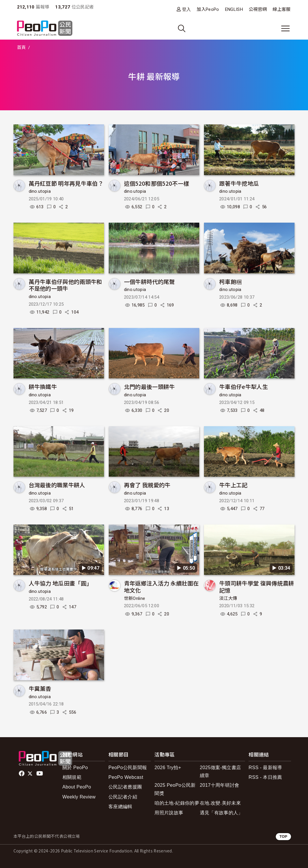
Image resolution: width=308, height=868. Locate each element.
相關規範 (72, 777)
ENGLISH (234, 9)
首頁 (22, 48)
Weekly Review (79, 797)
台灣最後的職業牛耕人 (57, 485)
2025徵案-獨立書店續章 (220, 771)
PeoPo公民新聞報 (128, 768)
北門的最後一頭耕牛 (149, 386)
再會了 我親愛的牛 (147, 485)
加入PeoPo (208, 9)
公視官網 (258, 9)
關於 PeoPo (75, 768)
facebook (22, 774)
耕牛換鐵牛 (43, 386)
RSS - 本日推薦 (265, 777)
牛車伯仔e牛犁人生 (244, 386)
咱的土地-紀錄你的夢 (177, 803)
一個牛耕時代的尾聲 (149, 281)
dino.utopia (40, 191)
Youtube (40, 774)
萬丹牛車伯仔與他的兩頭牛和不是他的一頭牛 (65, 285)
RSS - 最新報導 (265, 768)
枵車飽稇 (230, 281)
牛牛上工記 (233, 485)
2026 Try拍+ (168, 768)
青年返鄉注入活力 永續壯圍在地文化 (161, 587)
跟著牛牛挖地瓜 (239, 183)
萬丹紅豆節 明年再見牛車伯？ (66, 183)
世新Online (135, 598)
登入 (187, 9)
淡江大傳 (228, 598)
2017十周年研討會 (220, 785)
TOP (283, 836)
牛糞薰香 (40, 688)
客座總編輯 (120, 807)
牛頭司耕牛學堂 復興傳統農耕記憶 (257, 587)
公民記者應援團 (125, 787)
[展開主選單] (285, 28)
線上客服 (281, 9)
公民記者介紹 (123, 797)
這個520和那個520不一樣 (156, 183)
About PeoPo (77, 787)
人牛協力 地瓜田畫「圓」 (61, 583)
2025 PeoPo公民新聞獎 (175, 789)
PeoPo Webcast (126, 777)
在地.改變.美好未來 (220, 803)
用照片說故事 (169, 813)
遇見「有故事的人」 (221, 813)
